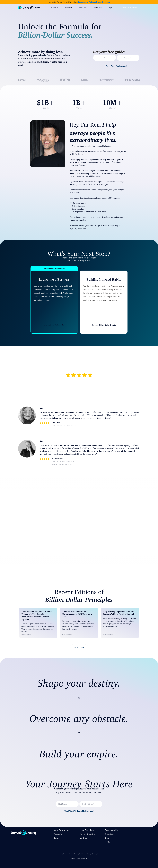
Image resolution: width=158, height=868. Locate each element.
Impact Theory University (62, 830)
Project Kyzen (110, 834)
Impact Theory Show (87, 830)
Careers (57, 838)
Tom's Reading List (111, 830)
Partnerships (58, 834)
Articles (108, 842)
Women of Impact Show (88, 834)
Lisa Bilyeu (83, 838)
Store (107, 838)
